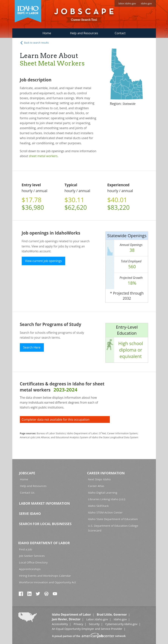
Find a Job (26, 549)
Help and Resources (84, 33)
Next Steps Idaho (99, 479)
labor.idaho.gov (127, 3)
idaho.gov (146, 3)
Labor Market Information (45, 503)
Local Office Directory (33, 562)
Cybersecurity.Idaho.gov (121, 624)
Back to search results (34, 43)
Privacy (78, 624)
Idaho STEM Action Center (105, 512)
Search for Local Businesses (45, 524)
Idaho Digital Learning (103, 493)
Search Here (32, 347)
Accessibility (60, 624)
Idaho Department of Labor (44, 543)
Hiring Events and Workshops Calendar (45, 576)
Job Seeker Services (32, 556)
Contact (120, 33)
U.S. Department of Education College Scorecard (113, 528)
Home (47, 33)
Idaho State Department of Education (113, 519)
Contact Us (27, 493)
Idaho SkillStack (98, 506)
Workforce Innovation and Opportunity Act (48, 582)
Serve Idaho (30, 514)
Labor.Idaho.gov (97, 619)
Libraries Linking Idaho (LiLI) (107, 499)
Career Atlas (96, 486)
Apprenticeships (30, 569)
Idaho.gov (120, 619)
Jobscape (27, 473)
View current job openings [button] (43, 261)
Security (94, 624)
